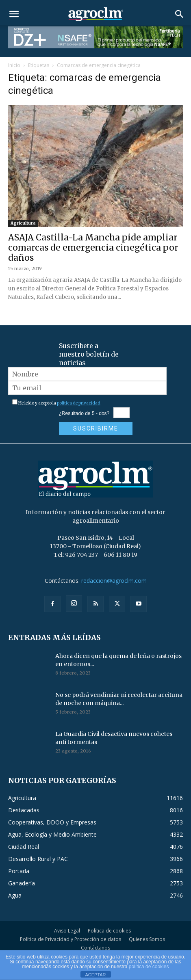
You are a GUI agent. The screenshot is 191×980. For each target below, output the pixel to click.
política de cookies (149, 967)
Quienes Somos (147, 939)
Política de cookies (109, 931)
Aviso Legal (67, 931)
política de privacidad (79, 403)
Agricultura (23, 223)
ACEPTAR (95, 975)
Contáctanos (95, 948)
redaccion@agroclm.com (114, 581)
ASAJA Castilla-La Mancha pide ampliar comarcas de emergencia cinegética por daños (93, 248)
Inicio (14, 65)
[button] (14, 14)
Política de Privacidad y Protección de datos (71, 939)
